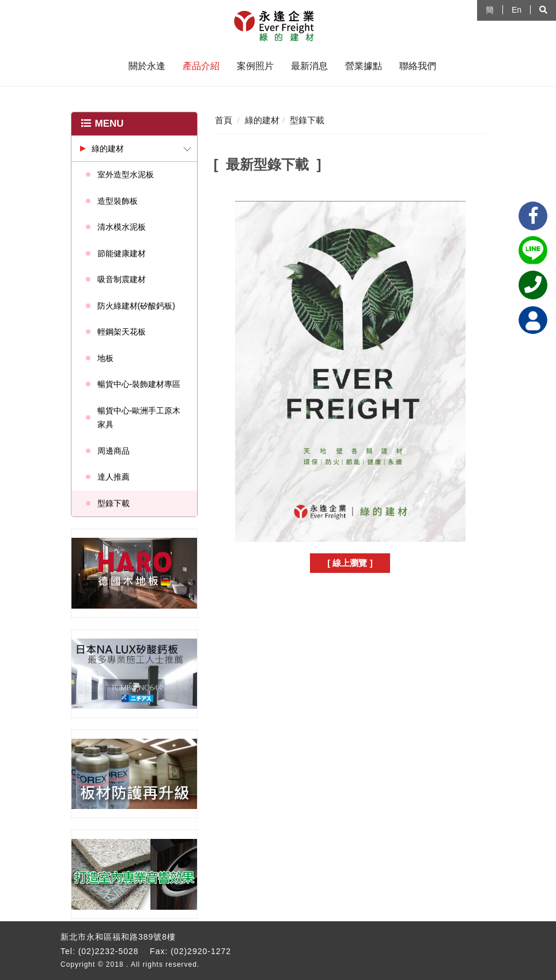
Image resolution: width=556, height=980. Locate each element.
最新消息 (309, 66)
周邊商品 (114, 451)
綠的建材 (108, 149)
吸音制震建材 (122, 279)
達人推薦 (114, 477)
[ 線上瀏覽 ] (350, 563)
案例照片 (255, 66)
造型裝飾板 (118, 201)
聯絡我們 (418, 66)
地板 (105, 358)
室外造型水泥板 (126, 174)
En (517, 10)
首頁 (224, 120)
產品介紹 (201, 66)
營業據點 (364, 66)
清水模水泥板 (122, 227)
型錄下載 (114, 503)
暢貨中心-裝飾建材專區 (139, 384)
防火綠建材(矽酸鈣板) (136, 306)
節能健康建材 (122, 253)
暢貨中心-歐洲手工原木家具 (139, 418)
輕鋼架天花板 (122, 332)
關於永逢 (147, 66)
